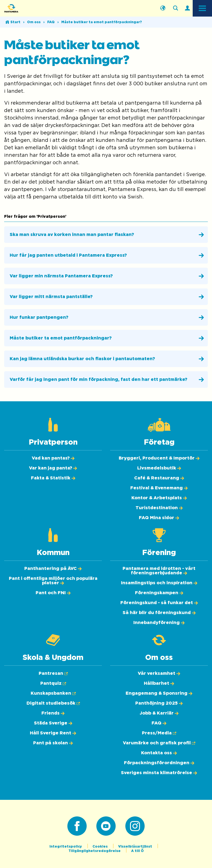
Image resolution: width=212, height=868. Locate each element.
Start (15, 22)
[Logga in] (187, 8)
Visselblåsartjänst (136, 846)
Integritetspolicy (66, 846)
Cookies (100, 846)
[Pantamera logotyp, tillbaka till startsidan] (32, 8)
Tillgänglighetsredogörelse (95, 851)
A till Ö (137, 851)
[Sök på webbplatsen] (176, 8)
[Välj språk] (163, 8)
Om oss (34, 22)
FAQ (51, 22)
